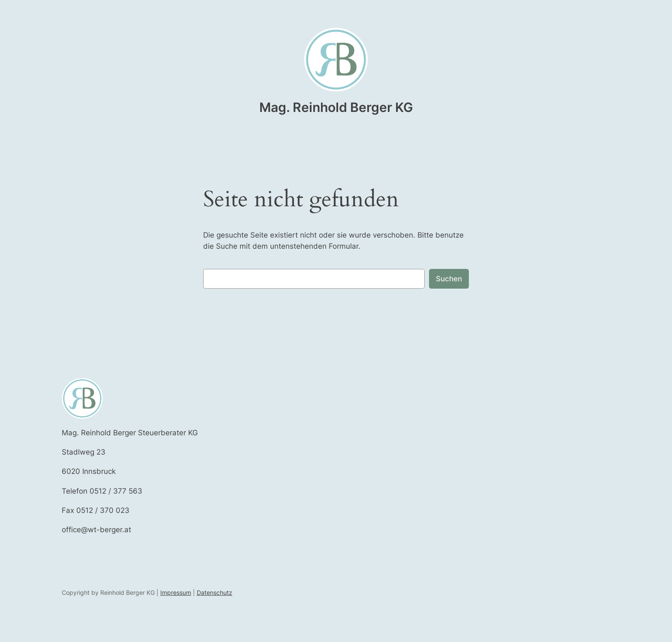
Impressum (176, 592)
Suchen (449, 279)
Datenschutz (214, 592)
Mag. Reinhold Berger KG (336, 107)
